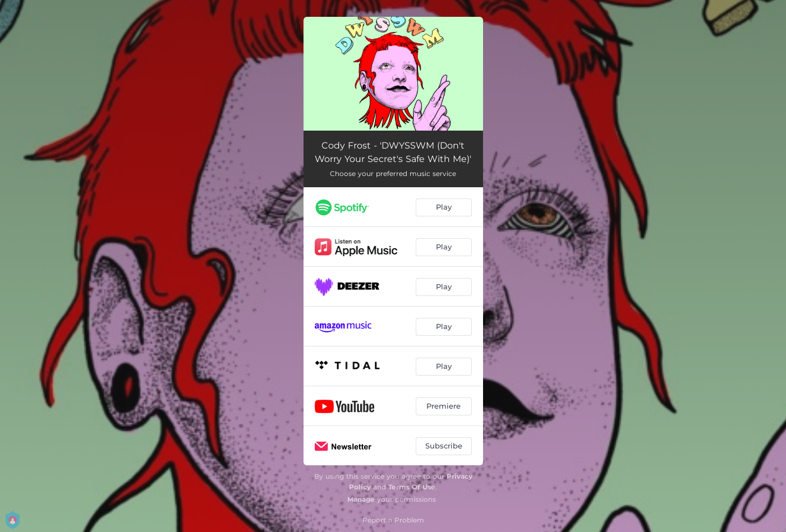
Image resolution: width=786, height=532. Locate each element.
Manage (361, 499)
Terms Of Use (412, 487)
